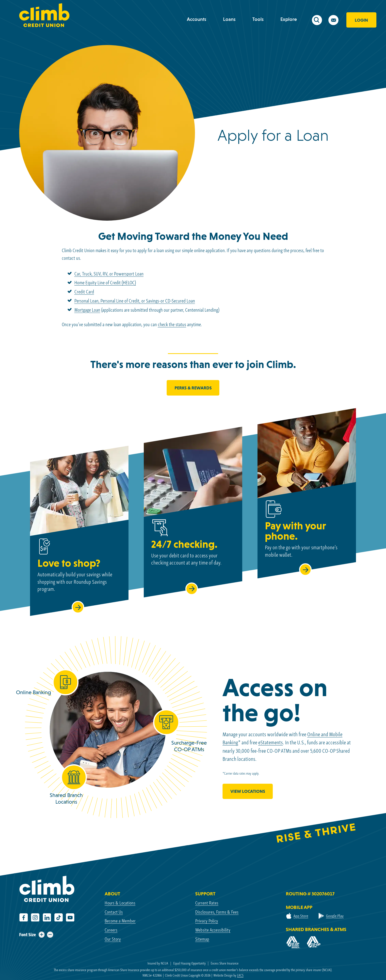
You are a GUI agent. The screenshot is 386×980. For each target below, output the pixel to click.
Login (361, 20)
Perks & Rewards (193, 388)
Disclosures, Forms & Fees (217, 912)
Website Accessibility (213, 930)
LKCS (240, 975)
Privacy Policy (207, 921)
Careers (111, 930)
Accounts (197, 19)
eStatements (271, 743)
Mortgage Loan (87, 310)
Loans (229, 19)
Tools (258, 19)
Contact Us (114, 912)
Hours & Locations (120, 903)
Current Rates (207, 903)
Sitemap (202, 939)
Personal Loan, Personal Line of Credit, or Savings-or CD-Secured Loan (135, 301)
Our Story (113, 939)
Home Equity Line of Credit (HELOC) (105, 283)
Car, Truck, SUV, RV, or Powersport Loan (109, 274)
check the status (172, 324)
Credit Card (84, 292)
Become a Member (120, 921)
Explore (289, 19)
